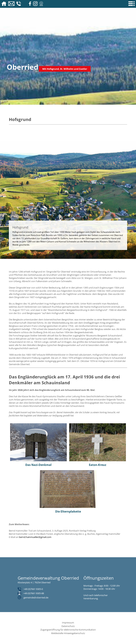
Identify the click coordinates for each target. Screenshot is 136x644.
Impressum (68, 623)
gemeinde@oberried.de (36, 598)
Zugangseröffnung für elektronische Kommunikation (68, 630)
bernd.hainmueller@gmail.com (35, 537)
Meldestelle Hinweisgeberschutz (68, 633)
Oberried (22, 67)
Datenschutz (68, 626)
